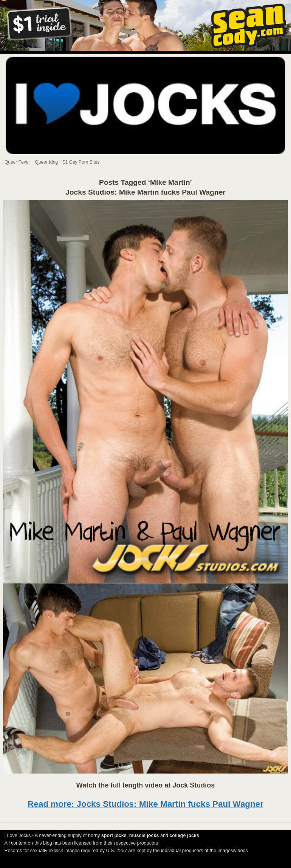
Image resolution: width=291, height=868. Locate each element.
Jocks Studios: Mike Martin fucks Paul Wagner (145, 192)
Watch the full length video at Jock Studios (145, 785)
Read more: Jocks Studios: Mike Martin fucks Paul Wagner (145, 804)
